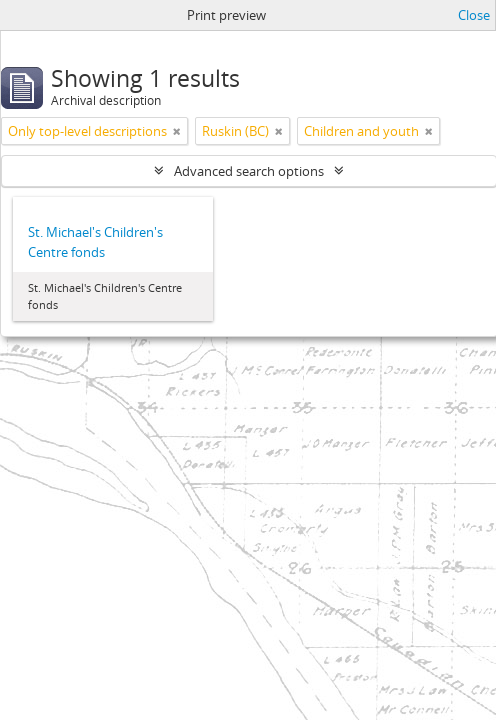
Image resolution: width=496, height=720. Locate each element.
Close (474, 15)
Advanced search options (249, 171)
